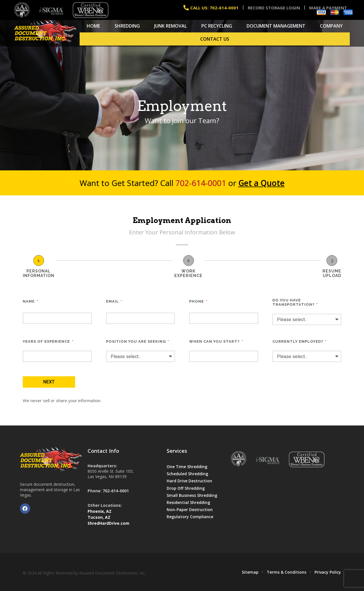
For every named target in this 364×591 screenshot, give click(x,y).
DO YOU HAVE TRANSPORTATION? (294, 302)
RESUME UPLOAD (332, 273)
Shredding (127, 26)
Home (93, 26)
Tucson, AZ (99, 517)
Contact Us (215, 39)
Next (49, 382)
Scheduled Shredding (187, 474)
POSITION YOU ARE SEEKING (136, 341)
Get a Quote (261, 183)
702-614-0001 (201, 183)
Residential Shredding (188, 502)
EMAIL (113, 301)
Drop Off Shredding (186, 488)
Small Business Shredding (192, 495)
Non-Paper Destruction (190, 510)
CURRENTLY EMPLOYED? (298, 341)
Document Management (276, 26)
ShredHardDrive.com (108, 523)
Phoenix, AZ (100, 511)
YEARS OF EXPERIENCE (47, 341)
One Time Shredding (187, 467)
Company (331, 26)
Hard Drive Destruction (189, 481)
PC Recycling (217, 26)
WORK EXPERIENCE (188, 273)
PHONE (197, 301)
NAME (29, 301)
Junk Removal (170, 26)
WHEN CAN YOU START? (215, 341)
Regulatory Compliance (190, 517)
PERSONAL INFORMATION (39, 273)
